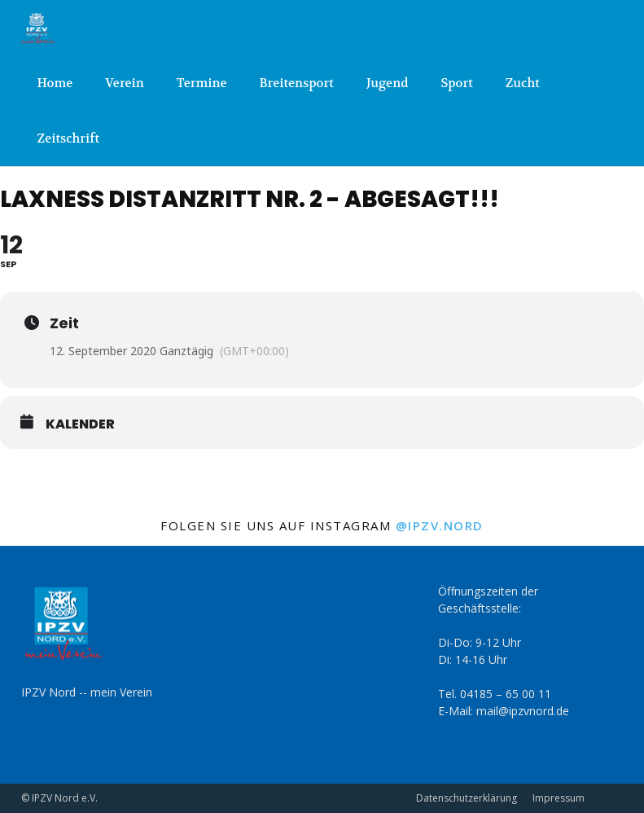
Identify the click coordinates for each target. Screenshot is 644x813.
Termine (202, 83)
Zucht (523, 83)
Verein (124, 83)
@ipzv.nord (440, 525)
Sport (456, 83)
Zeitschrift (69, 138)
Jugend (387, 83)
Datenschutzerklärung (467, 798)
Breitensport (297, 83)
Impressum (559, 798)
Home (55, 83)
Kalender (80, 424)
